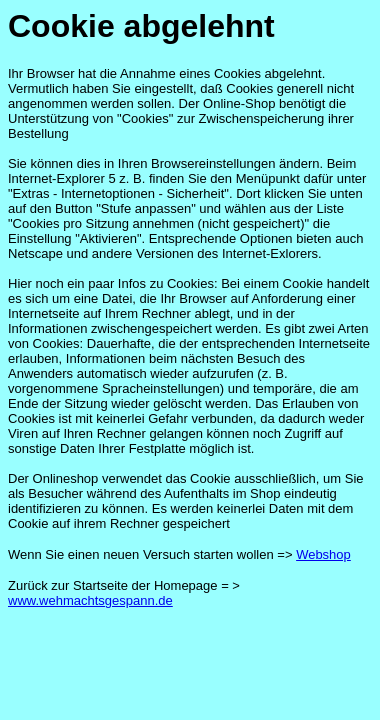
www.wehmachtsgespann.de (90, 600)
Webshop (323, 554)
